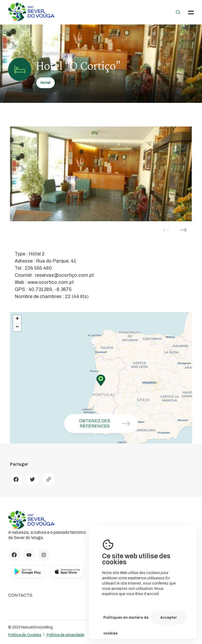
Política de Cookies (25, 635)
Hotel (46, 83)
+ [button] (17, 319)
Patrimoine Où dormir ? (60, 53)
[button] (183, 230)
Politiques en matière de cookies (126, 621)
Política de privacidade (65, 635)
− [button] (17, 327)
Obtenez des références (107, 423)
